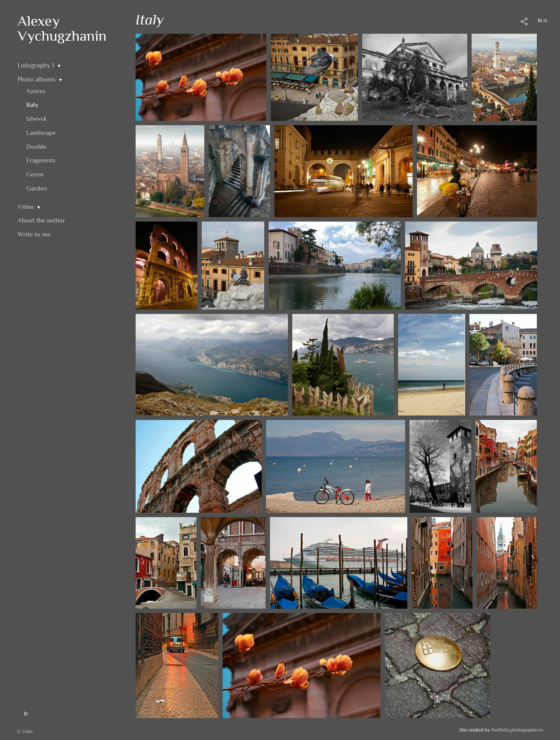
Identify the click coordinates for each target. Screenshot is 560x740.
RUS (542, 21)
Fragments (41, 160)
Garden (37, 188)
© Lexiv (25, 731)
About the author (41, 220)
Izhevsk (37, 118)
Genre (35, 174)
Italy (32, 104)
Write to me (34, 234)
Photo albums (37, 79)
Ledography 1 (36, 65)
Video (26, 206)
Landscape (41, 132)
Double (36, 146)
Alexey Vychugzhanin (62, 28)
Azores (36, 91)
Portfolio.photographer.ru (517, 730)
